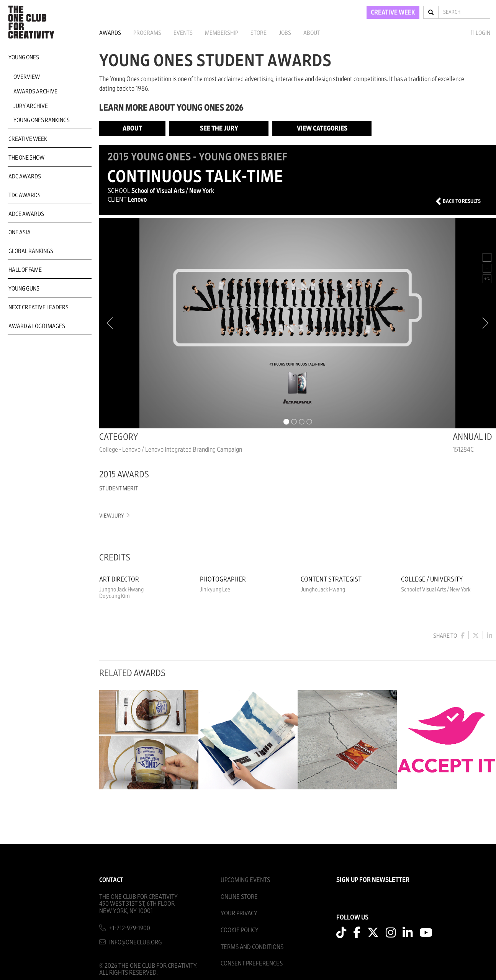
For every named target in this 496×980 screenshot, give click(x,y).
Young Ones (24, 57)
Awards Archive (35, 91)
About (312, 33)
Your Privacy (239, 913)
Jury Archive (31, 106)
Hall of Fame (25, 270)
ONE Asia (20, 232)
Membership (222, 33)
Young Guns (24, 289)
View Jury (114, 516)
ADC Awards (25, 176)
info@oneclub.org (136, 942)
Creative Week (28, 139)
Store (259, 33)
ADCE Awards (26, 214)
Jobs (285, 33)
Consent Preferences (252, 963)
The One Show (26, 158)
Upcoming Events (245, 880)
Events (183, 33)
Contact (111, 880)
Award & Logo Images (37, 326)
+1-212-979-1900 (130, 928)
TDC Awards (25, 195)
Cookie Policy (240, 930)
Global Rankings (31, 251)
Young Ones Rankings (42, 120)
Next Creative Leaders (38, 307)
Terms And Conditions (252, 947)
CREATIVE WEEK (393, 13)
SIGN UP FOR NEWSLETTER (373, 880)
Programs (147, 33)
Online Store (239, 897)
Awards (110, 33)
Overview (27, 77)
